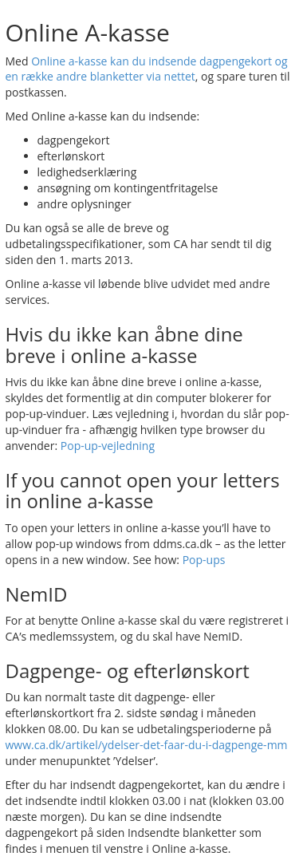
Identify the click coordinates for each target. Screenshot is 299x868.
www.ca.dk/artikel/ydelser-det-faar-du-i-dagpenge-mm (147, 745)
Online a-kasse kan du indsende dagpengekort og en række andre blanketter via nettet (147, 69)
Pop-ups (204, 560)
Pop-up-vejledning (108, 446)
